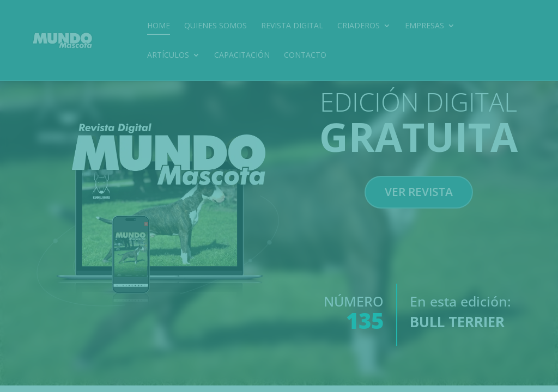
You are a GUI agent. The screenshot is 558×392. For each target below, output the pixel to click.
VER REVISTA (419, 210)
